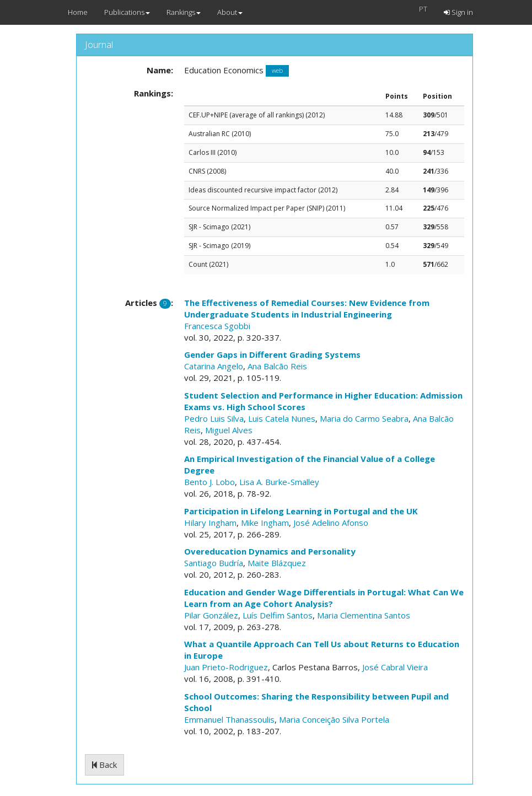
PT (423, 9)
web (277, 71)
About (230, 12)
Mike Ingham (265, 523)
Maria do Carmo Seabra (364, 418)
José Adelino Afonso (331, 523)
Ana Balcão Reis (277, 366)
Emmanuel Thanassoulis (229, 719)
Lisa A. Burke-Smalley (279, 482)
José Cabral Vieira (395, 667)
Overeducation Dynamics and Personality (270, 551)
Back (104, 765)
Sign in (458, 12)
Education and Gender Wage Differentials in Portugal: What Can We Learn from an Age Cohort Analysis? (324, 598)
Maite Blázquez (277, 563)
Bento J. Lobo (209, 482)
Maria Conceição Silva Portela (334, 719)
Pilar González (211, 615)
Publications (127, 12)
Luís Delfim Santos (278, 615)
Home (78, 12)
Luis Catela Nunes (282, 418)
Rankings (184, 12)
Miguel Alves (229, 430)
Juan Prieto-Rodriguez (226, 667)
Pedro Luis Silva (214, 418)
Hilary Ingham (210, 523)
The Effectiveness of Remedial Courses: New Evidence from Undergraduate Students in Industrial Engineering (307, 308)
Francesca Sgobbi (217, 326)
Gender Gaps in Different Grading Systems (272, 354)
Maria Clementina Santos (364, 615)
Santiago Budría (214, 563)
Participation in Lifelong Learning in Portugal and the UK (301, 511)
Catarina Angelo (214, 366)
